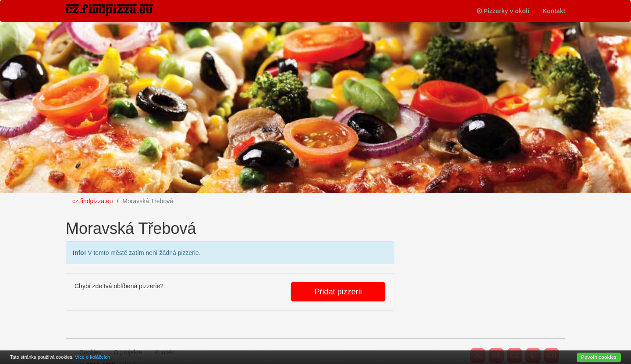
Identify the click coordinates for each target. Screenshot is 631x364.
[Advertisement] (473, 266)
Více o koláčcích (92, 357)
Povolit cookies (599, 357)
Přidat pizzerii (338, 292)
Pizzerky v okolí (503, 11)
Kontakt (554, 11)
